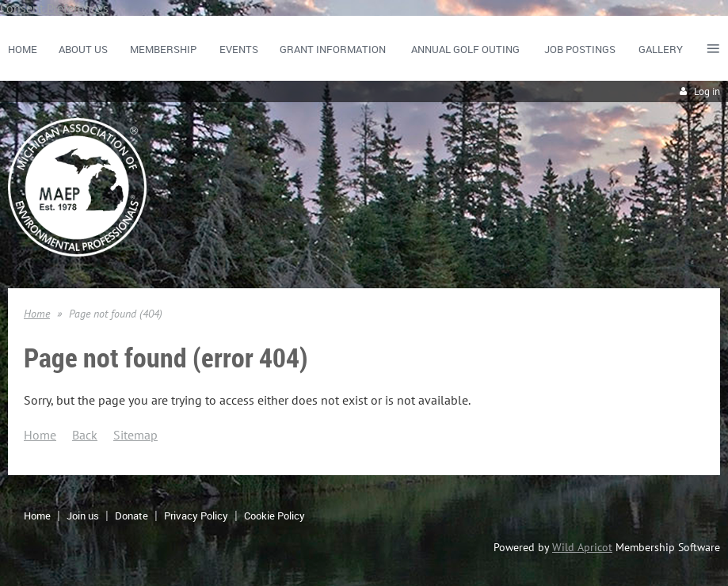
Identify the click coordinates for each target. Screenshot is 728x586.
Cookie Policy (274, 516)
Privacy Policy (196, 516)
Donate (131, 516)
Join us (83, 516)
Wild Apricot (582, 547)
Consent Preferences (54, 8)
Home (37, 314)
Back (85, 435)
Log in (707, 91)
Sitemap (135, 435)
